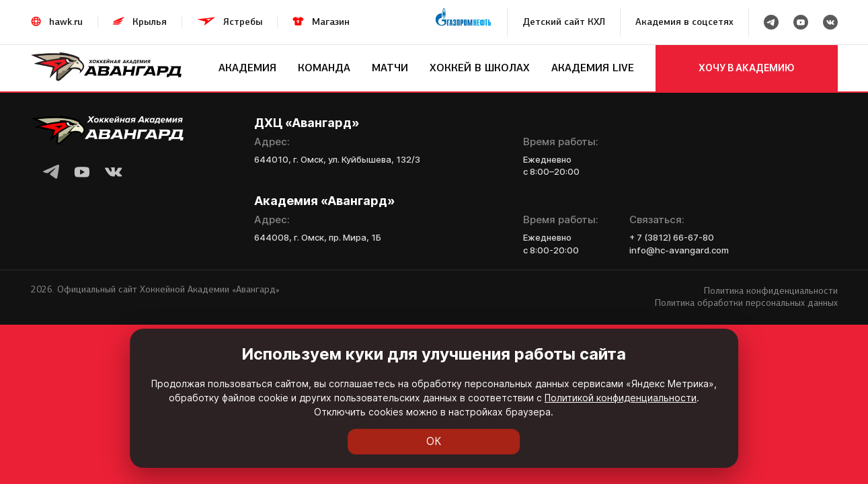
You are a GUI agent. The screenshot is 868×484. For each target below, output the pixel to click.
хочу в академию (747, 68)
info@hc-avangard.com (679, 250)
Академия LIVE (593, 68)
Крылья (150, 22)
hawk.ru (66, 22)
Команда (324, 68)
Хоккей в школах (480, 68)
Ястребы (243, 22)
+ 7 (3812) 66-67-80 (672, 237)
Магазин (331, 22)
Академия (247, 68)
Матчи (390, 68)
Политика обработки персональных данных (746, 303)
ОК (434, 442)
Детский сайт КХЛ (564, 22)
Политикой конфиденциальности (417, 412)
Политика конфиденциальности (771, 291)
